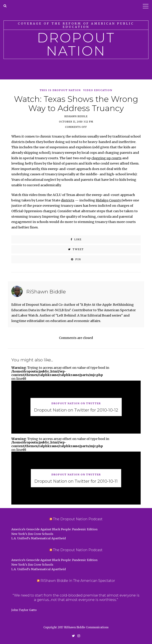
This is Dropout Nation (60, 90)
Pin (76, 259)
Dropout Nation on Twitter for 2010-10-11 (76, 481)
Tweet (76, 249)
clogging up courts (106, 158)
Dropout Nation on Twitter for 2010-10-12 (76, 410)
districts (68, 200)
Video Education (98, 90)
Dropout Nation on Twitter (76, 404)
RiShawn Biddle (76, 117)
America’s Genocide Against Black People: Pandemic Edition (54, 529)
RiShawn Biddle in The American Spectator (78, 581)
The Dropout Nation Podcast (78, 519)
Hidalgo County (109, 200)
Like (76, 239)
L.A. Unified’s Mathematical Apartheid (39, 538)
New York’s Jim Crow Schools (32, 534)
